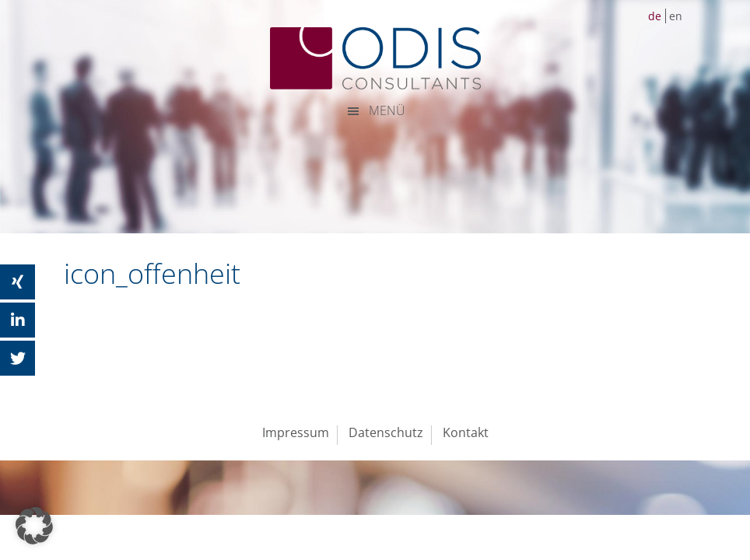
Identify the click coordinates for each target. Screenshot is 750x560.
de (655, 16)
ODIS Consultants (375, 58)
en (676, 16)
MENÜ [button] (387, 110)
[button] (34, 526)
